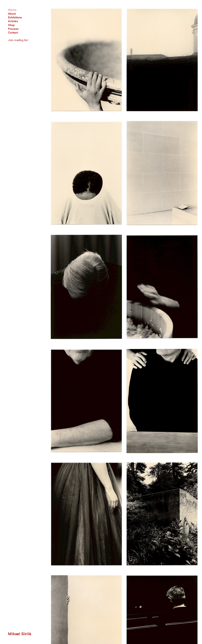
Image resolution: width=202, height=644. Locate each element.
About (12, 14)
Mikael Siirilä (20, 634)
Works (12, 10)
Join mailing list (18, 40)
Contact (13, 33)
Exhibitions (15, 18)
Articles (13, 21)
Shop (11, 25)
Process (13, 29)
